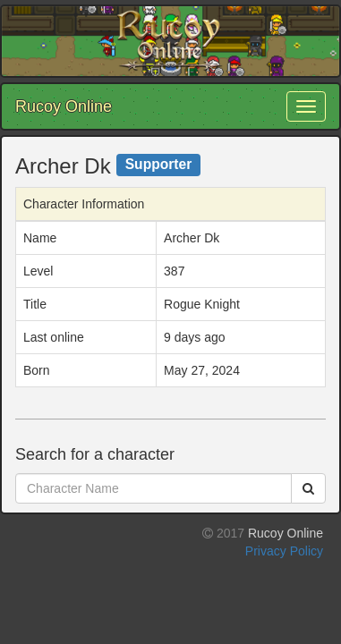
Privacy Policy (284, 551)
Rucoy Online (64, 106)
